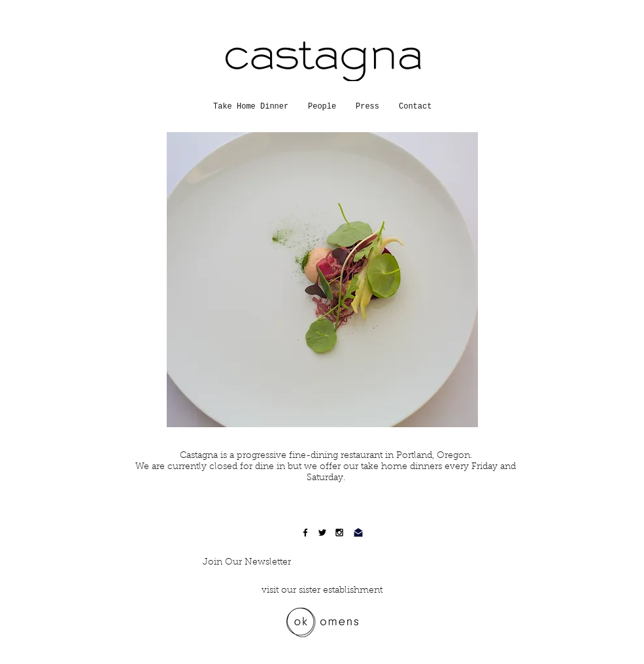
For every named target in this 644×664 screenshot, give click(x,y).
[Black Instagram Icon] (339, 533)
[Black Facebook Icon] (305, 533)
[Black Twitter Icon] (322, 533)
